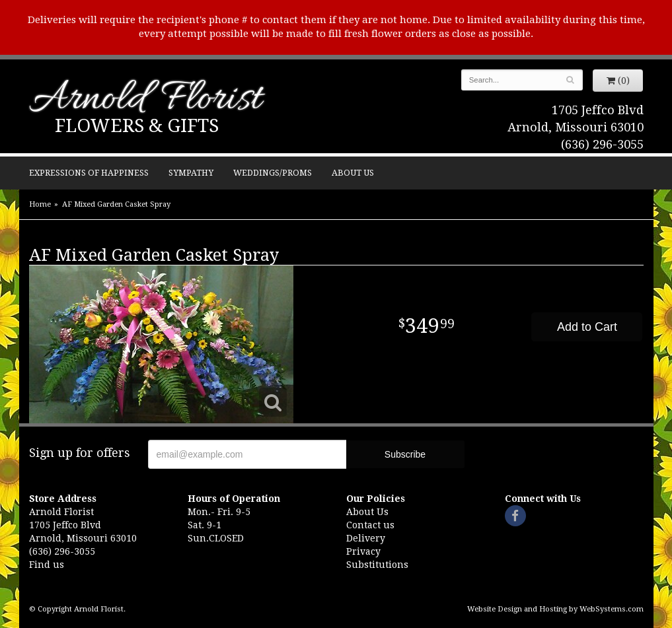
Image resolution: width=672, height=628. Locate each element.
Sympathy (191, 173)
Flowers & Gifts (137, 126)
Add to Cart (587, 327)
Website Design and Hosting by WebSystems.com (555, 609)
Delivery (366, 538)
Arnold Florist (145, 100)
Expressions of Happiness (89, 173)
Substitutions (377, 565)
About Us (353, 173)
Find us (47, 565)
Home (40, 204)
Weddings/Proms (273, 173)
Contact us (370, 525)
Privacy (363, 551)
